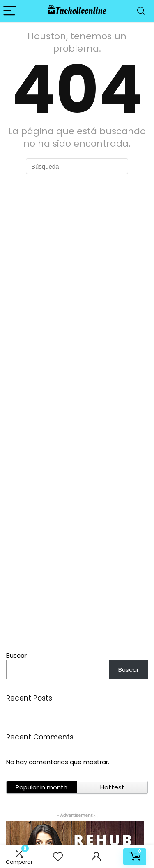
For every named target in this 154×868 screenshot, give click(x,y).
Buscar (16, 655)
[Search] (141, 11)
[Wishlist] (58, 857)
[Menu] (10, 11)
